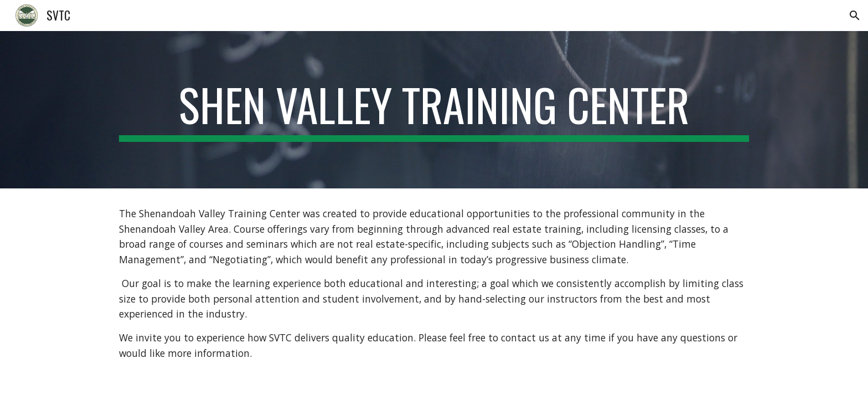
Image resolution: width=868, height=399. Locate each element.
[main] (434, 110)
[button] (855, 16)
